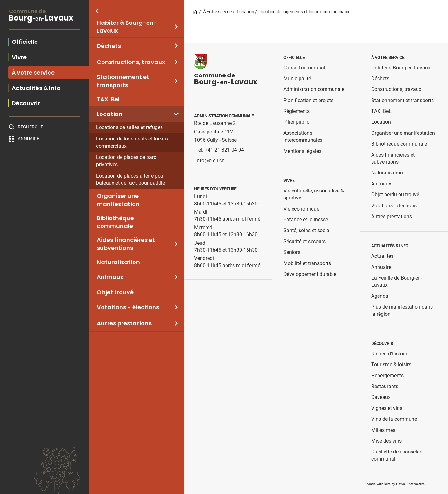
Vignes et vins (387, 408)
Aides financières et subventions (126, 244)
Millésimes (383, 430)
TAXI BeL (109, 99)
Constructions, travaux (131, 62)
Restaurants (385, 386)
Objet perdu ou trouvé (395, 195)
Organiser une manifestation (118, 200)
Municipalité (297, 78)
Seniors (292, 252)
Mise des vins (386, 441)
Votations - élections (128, 307)
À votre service (217, 12)
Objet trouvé (115, 292)
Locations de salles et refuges (129, 127)
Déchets (109, 46)
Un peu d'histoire (390, 354)
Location (110, 114)
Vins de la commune (394, 419)
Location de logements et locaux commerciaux (132, 142)
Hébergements (387, 376)
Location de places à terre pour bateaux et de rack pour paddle (131, 179)
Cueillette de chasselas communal (397, 455)
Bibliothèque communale (115, 222)
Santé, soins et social (307, 230)
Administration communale (314, 89)
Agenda (380, 296)
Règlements (296, 111)
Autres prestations (124, 323)
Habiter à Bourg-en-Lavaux (127, 27)
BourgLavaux (44, 16)
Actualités (382, 256)
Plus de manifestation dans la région (402, 310)
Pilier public (296, 122)
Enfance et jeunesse (306, 220)
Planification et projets (308, 100)
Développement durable (310, 274)
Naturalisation (118, 262)
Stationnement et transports (123, 81)
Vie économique (301, 209)
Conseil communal (304, 68)
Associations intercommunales (303, 136)
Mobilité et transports (307, 263)
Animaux (110, 277)
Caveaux (381, 397)
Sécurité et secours (304, 241)
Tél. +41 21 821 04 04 (220, 150)
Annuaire (29, 139)
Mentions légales (302, 151)
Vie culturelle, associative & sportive (314, 194)
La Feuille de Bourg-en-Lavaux (397, 281)
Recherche (30, 127)
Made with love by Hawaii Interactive (396, 484)
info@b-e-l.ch (210, 161)
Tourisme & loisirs (391, 364)
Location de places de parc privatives (126, 161)
